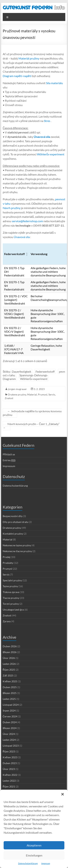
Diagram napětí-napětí (17, 76)
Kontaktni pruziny (13, 534)
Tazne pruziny (10, 586)
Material (32, 394)
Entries (9, 460)
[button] (63, 794)
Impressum (9, 466)
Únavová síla (21, 237)
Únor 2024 (9, 734)
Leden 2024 (9, 740)
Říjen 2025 (9, 670)
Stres (47, 121)
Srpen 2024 (9, 711)
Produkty (8, 563)
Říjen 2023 (9, 751)
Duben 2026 (10, 646)
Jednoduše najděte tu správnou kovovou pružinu (32, 413)
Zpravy (7, 621)
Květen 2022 (10, 775)
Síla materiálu (54, 83)
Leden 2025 (9, 699)
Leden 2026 (9, 664)
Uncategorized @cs (13, 610)
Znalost (9, 398)
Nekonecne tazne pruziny (17, 545)
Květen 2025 (10, 681)
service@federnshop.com (27, 221)
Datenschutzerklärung (28, 863)
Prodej (7, 557)
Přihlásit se (9, 454)
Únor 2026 (9, 658)
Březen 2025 (10, 693)
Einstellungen (34, 855)
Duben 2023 (10, 763)
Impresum (46, 863)
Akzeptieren (34, 845)
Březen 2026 (10, 652)
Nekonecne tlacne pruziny (17, 551)
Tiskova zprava (11, 592)
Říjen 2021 (9, 786)
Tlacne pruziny (11, 598)
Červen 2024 (10, 716)
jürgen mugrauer (17, 389)
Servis (52, 394)
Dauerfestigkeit (21, 371)
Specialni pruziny (12, 580)
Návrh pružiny (12, 208)
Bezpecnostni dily (13, 516)
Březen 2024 (10, 728)
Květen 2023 (10, 757)
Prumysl (43, 394)
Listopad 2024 (11, 705)
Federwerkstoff (45, 371)
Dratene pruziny (17, 394)
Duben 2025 (10, 687)
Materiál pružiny (29, 58)
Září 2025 (8, 675)
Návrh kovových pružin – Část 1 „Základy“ (31, 426)
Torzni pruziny (11, 604)
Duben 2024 (10, 722)
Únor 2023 (9, 769)
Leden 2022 (9, 781)
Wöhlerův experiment (50, 154)
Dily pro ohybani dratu (16, 522)
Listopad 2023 (11, 746)
